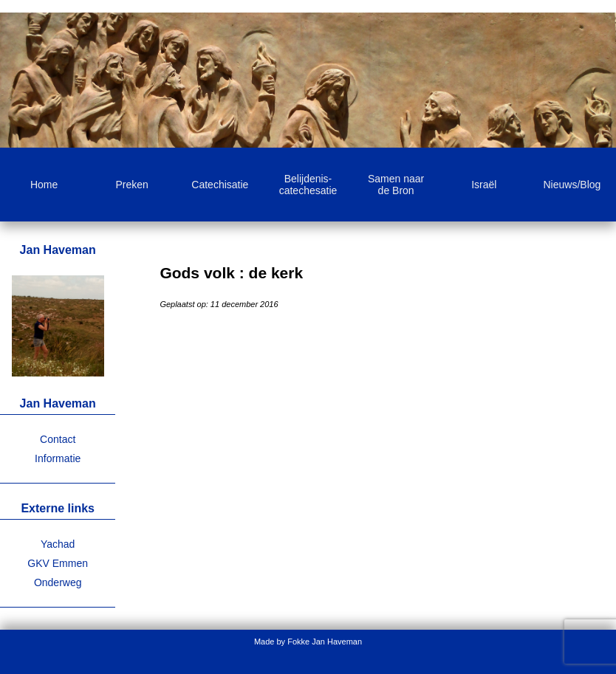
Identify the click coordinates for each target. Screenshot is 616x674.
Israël (484, 185)
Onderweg (58, 582)
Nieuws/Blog (572, 185)
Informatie (58, 458)
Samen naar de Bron (396, 185)
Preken (132, 185)
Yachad (58, 544)
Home (44, 185)
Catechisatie (220, 185)
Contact (58, 439)
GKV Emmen (58, 563)
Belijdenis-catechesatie (308, 185)
